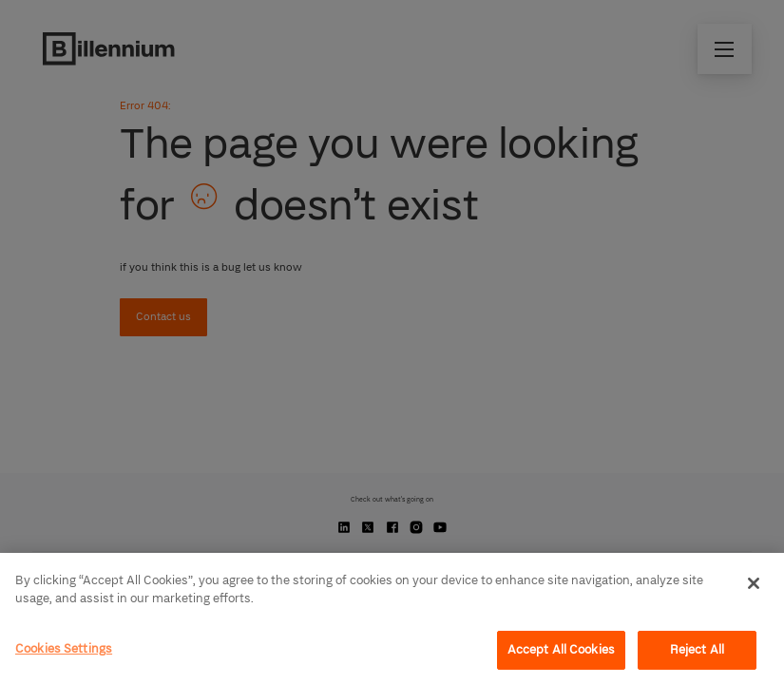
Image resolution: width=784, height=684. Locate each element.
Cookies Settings (64, 649)
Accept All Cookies (561, 650)
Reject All (697, 650)
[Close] (754, 583)
